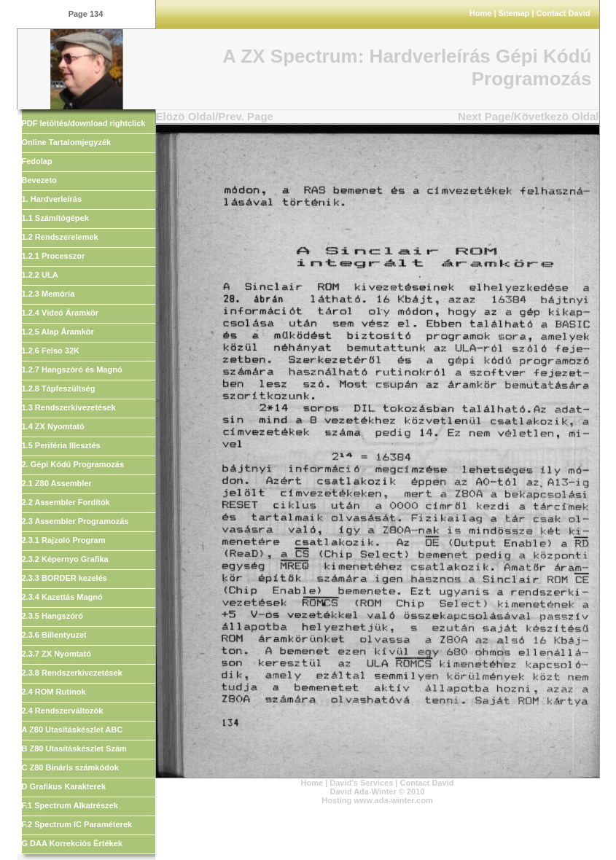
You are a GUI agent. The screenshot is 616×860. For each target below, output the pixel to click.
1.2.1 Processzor (54, 256)
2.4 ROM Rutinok (54, 692)
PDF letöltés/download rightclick (84, 123)
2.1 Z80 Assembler (57, 483)
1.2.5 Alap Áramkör (58, 332)
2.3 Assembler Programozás (75, 521)
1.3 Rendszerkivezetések (69, 407)
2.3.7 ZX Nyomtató (56, 654)
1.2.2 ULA (40, 275)
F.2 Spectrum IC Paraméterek (77, 824)
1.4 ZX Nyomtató (53, 426)
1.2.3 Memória (48, 294)
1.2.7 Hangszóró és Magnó (72, 370)
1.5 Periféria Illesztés (61, 445)
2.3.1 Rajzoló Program (64, 540)
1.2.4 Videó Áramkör (61, 313)
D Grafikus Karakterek (64, 786)
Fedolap (37, 161)
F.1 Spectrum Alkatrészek (70, 805)
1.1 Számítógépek (55, 218)
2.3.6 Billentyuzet (54, 635)
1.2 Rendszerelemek (60, 237)
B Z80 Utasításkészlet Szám (74, 748)
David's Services (361, 783)
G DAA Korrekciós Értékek (72, 843)
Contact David (564, 13)
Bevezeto (39, 180)
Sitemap (514, 13)
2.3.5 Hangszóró (52, 616)
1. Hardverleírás (52, 199)
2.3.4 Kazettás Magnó (62, 597)
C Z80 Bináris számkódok (70, 767)
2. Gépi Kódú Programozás (73, 464)
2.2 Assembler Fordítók (66, 502)
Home (481, 13)
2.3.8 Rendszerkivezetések (72, 673)
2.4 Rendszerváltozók (63, 711)
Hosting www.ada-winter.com (377, 800)
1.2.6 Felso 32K (51, 351)
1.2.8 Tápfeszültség (59, 388)
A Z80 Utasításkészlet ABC (73, 730)
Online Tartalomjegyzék (67, 142)
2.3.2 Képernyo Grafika (65, 559)
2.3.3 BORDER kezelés (65, 578)
